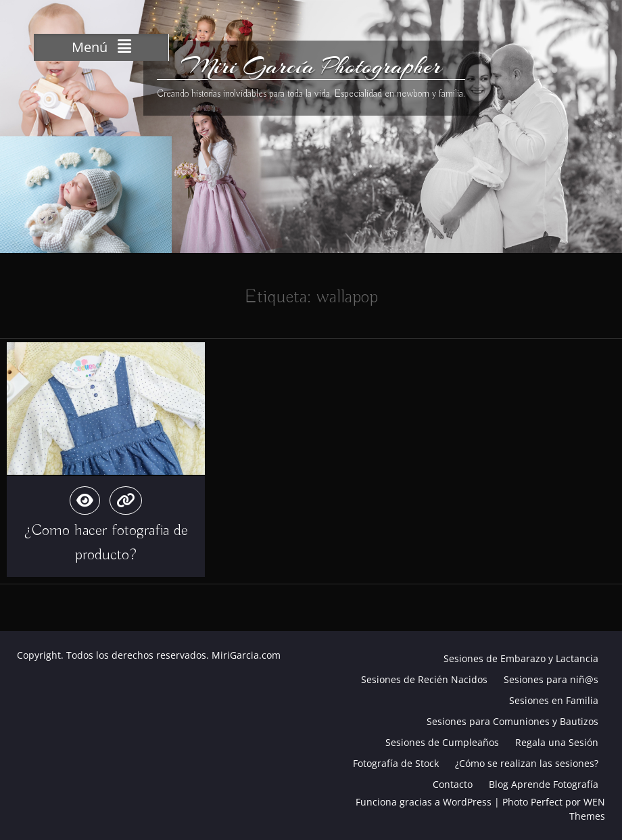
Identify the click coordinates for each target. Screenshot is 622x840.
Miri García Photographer (311, 66)
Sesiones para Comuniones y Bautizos (512, 721)
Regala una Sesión (557, 742)
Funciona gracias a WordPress (424, 802)
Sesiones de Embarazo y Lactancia (521, 658)
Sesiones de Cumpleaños (442, 742)
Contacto (453, 784)
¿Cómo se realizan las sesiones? (527, 763)
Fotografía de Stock (396, 763)
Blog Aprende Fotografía (544, 784)
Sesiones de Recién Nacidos (424, 679)
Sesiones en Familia (554, 700)
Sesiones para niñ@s (551, 679)
